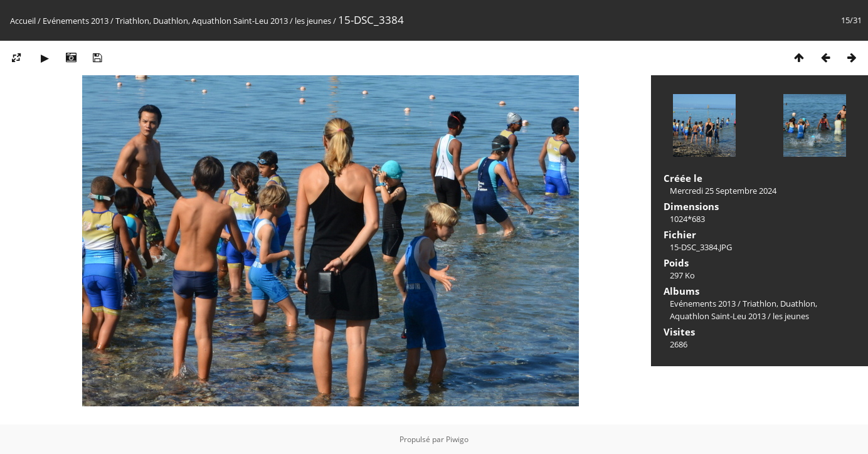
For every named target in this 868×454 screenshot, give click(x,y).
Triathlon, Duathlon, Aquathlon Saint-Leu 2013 (202, 21)
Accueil (23, 21)
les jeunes (313, 21)
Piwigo (457, 439)
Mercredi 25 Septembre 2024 (723, 191)
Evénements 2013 (76, 21)
